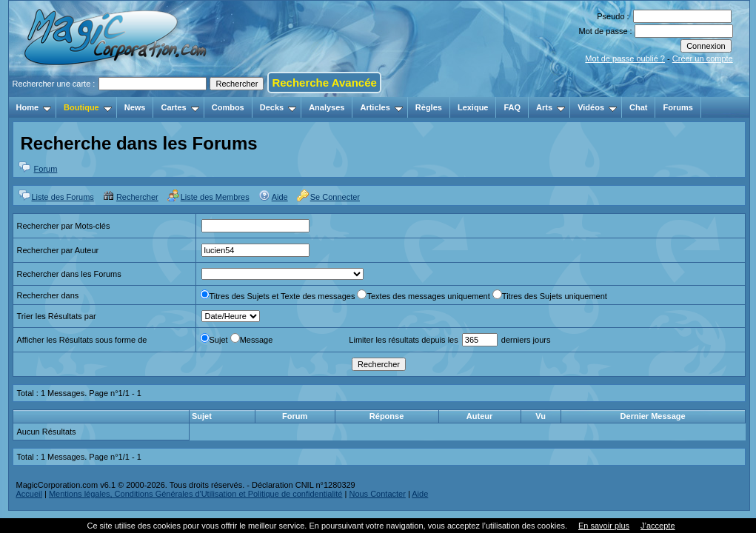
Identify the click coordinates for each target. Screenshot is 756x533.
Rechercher (137, 197)
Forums (678, 107)
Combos (228, 107)
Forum (46, 169)
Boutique (88, 107)
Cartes (180, 107)
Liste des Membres (215, 197)
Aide (280, 197)
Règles (429, 107)
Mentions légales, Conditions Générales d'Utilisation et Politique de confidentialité (196, 494)
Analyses (327, 107)
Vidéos (597, 107)
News (135, 107)
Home (34, 107)
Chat (638, 107)
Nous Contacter (377, 494)
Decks (278, 107)
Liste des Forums (63, 197)
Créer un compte (703, 58)
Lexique (473, 107)
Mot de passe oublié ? (625, 58)
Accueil (29, 494)
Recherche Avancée (324, 83)
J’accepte (658, 526)
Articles (381, 107)
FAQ (512, 107)
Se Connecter (335, 197)
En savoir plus (604, 526)
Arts (551, 107)
